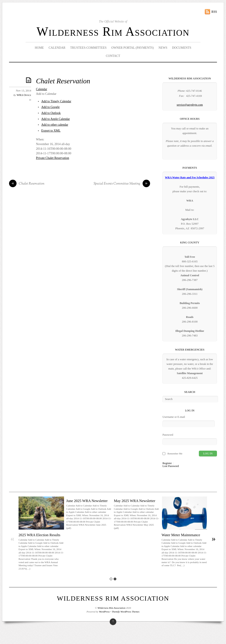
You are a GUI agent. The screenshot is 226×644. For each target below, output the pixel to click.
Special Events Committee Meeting (122, 184)
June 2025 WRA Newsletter (87, 501)
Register (167, 463)
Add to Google (50, 107)
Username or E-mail (174, 417)
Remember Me (175, 454)
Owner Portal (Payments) (133, 48)
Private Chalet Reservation (53, 158)
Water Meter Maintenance (181, 535)
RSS (214, 12)
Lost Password (171, 466)
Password (168, 435)
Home (39, 48)
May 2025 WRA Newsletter (135, 501)
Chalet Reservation (63, 81)
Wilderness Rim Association (113, 32)
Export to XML (51, 131)
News (163, 48)
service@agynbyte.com (190, 105)
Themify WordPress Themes (126, 612)
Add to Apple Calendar (56, 119)
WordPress (104, 612)
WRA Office (24, 95)
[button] (46, 94)
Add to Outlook (51, 113)
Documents (182, 48)
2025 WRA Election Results (39, 535)
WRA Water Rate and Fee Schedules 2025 (190, 177)
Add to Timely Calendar (56, 101)
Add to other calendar (55, 125)
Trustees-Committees (88, 48)
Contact (113, 56)
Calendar (57, 48)
